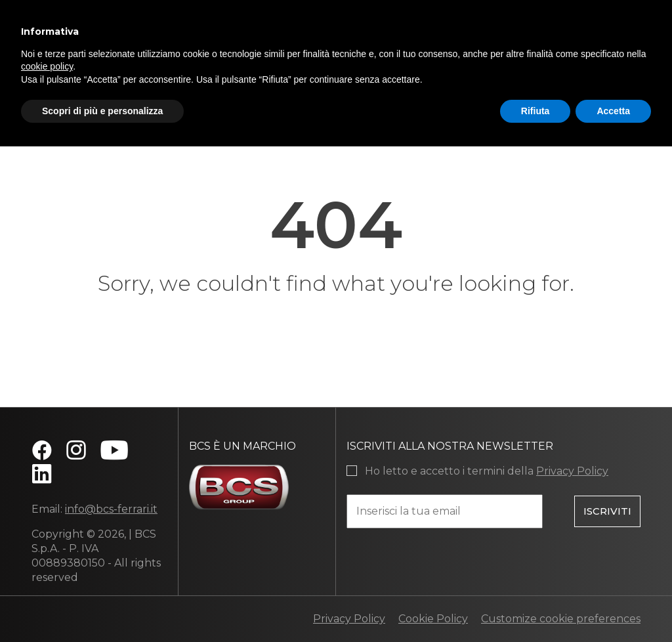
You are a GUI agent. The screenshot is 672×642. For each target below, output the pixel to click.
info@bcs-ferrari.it (111, 509)
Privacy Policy (572, 471)
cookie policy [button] (47, 66)
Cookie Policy (433, 619)
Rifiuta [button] (535, 111)
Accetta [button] (613, 111)
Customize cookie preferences (561, 619)
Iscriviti (607, 510)
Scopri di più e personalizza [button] (102, 111)
